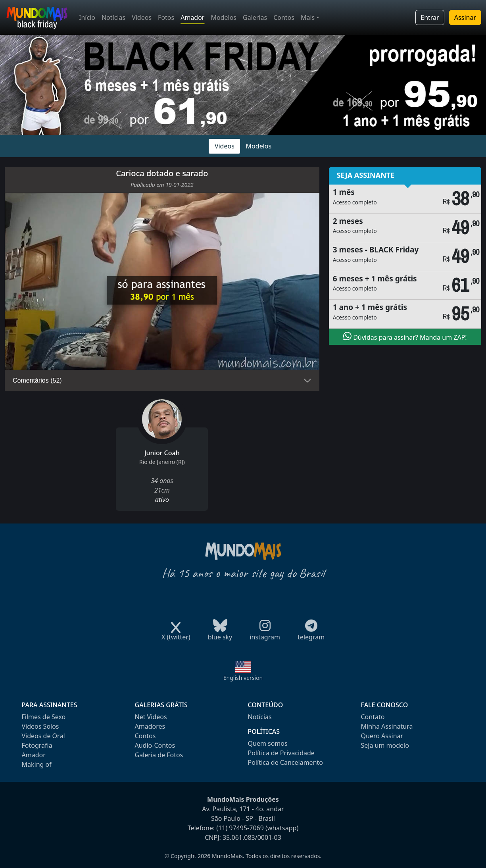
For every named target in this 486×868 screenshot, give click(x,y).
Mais (308, 17)
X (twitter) (176, 634)
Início (87, 17)
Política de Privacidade (281, 753)
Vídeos (142, 17)
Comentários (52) (37, 380)
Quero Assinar (382, 736)
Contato (373, 717)
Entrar (430, 17)
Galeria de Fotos (159, 755)
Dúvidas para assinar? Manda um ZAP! (405, 337)
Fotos (166, 17)
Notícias (113, 17)
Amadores (150, 726)
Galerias (255, 17)
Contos (284, 17)
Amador (192, 17)
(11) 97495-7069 (240, 828)
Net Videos (151, 717)
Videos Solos (40, 726)
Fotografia (37, 745)
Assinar (465, 17)
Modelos (224, 17)
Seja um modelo (385, 745)
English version (243, 678)
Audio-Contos (155, 745)
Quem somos (268, 743)
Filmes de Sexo (44, 717)
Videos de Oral (43, 736)
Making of (37, 764)
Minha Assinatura (387, 726)
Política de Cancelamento (285, 762)
